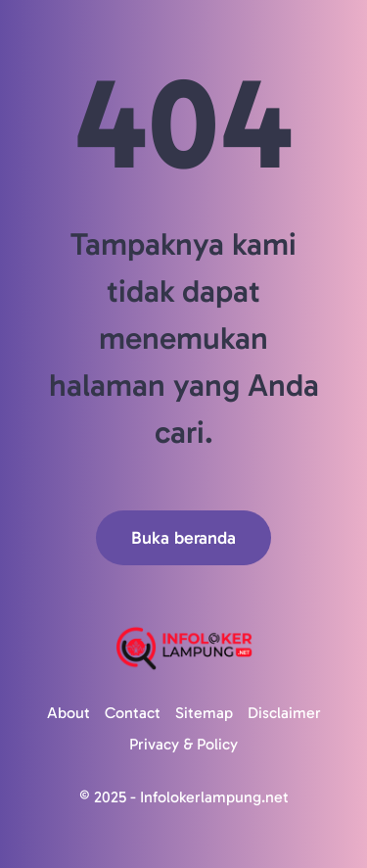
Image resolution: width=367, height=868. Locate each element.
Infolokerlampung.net (214, 797)
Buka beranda (183, 538)
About (69, 713)
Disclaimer (284, 713)
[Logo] (183, 648)
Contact (133, 713)
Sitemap (204, 713)
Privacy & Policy (183, 744)
